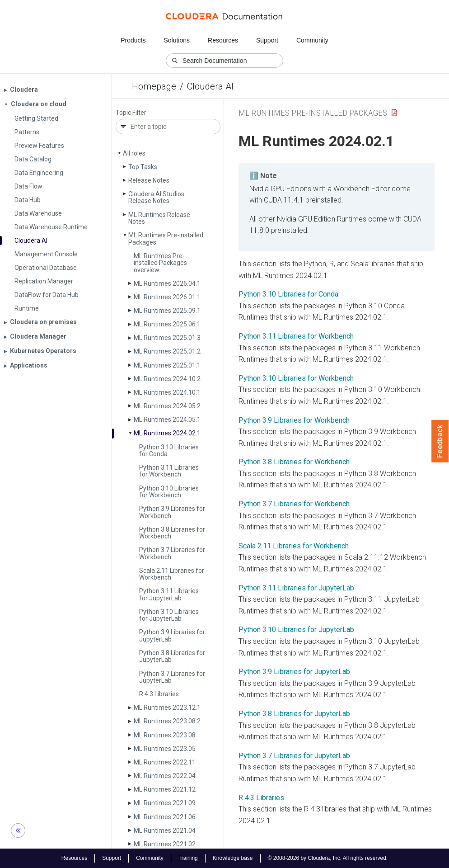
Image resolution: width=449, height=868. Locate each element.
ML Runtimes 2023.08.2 (167, 721)
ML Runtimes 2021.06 (165, 817)
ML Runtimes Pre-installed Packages (166, 238)
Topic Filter (131, 113)
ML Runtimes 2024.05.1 (167, 420)
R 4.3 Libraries (159, 694)
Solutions (177, 40)
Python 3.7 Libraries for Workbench (172, 553)
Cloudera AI (210, 86)
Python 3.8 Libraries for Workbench (172, 533)
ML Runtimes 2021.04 (165, 830)
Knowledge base (233, 858)
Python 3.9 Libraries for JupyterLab (294, 672)
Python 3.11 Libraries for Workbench (169, 471)
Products (133, 40)
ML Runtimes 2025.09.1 (167, 311)
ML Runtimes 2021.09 (165, 803)
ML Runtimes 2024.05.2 (167, 406)
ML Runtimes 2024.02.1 (167, 433)
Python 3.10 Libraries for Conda (169, 451)
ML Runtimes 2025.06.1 (167, 324)
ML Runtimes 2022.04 (165, 776)
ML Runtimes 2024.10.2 (167, 379)
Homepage (154, 86)
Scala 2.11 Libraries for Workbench (172, 574)
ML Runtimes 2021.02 (165, 844)
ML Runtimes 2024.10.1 (167, 392)
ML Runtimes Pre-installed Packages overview (160, 263)
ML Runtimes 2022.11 (165, 762)
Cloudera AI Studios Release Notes (156, 197)
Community (312, 40)
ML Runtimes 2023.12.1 (167, 708)
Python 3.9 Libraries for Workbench (172, 512)
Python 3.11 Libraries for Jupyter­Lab (169, 594)
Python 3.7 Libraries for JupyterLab (294, 756)
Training (188, 858)
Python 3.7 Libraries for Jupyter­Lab (172, 677)
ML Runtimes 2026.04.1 (167, 283)
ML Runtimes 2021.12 (165, 789)
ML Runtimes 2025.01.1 (167, 365)
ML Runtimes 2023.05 (165, 749)
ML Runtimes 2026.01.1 (167, 297)
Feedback (440, 441)
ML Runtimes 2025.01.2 (167, 351)
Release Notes (149, 180)
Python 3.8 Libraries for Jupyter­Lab (172, 656)
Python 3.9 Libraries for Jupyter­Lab (172, 635)
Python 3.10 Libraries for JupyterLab (296, 630)
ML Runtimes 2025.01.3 (167, 338)
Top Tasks (143, 167)
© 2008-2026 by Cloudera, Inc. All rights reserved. (328, 858)
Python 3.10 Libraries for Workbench (169, 492)
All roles (134, 153)
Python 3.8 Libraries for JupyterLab (294, 714)
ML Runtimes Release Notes (159, 218)
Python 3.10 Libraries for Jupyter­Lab (169, 615)
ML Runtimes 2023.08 (165, 735)
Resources (223, 40)
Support (267, 40)
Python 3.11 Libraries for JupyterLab (296, 588)
